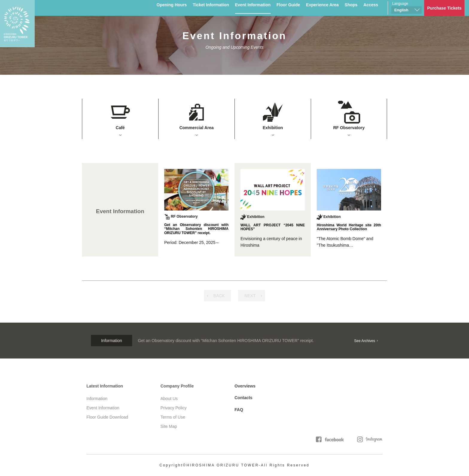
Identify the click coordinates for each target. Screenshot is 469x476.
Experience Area (322, 5)
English (401, 10)
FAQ (239, 410)
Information (97, 399)
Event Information (253, 5)
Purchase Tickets (444, 8)
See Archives (365, 341)
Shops (351, 5)
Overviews (245, 386)
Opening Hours (172, 5)
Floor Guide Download (107, 417)
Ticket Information (211, 5)
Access (371, 5)
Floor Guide (288, 5)
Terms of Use (173, 417)
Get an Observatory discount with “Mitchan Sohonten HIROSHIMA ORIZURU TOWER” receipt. (226, 341)
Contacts (243, 398)
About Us (169, 399)
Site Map (169, 426)
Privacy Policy (174, 408)
